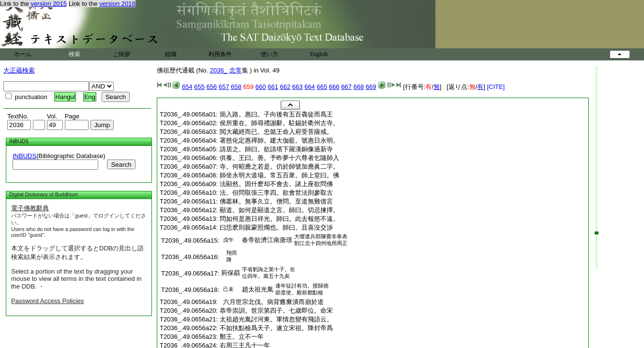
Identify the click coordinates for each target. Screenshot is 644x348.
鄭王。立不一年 (242, 337)
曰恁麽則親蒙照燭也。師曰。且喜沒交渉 (276, 227)
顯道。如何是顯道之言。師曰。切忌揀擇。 (279, 210)
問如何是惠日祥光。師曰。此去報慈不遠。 (279, 219)
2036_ (219, 70)
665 (322, 87)
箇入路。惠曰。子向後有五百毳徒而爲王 (276, 114)
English (319, 54)
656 (212, 87)
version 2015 (49, 4)
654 (187, 87)
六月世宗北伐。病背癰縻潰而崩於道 (272, 302)
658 (236, 87)
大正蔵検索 (19, 70)
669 (371, 87)
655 (199, 87)
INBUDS (24, 156)
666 (334, 87)
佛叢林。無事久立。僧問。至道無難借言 (276, 201)
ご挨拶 (121, 54)
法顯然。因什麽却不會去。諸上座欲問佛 (276, 184)
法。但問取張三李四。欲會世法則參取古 (276, 193)
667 (346, 87)
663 (298, 87)
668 (359, 87)
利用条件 (220, 54)
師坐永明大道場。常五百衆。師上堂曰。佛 (279, 175)
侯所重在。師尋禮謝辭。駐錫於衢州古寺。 (279, 123)
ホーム (23, 54)
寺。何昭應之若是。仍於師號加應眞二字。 (279, 167)
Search (121, 165)
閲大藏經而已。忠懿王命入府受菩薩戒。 (276, 132)
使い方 (270, 54)
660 (261, 87)
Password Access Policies (47, 301)
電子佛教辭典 (30, 208)
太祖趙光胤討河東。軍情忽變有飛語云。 (276, 319)
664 (310, 87)
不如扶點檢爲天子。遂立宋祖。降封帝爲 (276, 328)
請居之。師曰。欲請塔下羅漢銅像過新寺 (276, 149)
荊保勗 (231, 273)
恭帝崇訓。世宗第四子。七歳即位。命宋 (276, 311)
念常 (236, 70)
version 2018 (117, 4)
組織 (171, 54)
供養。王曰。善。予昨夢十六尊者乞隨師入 (279, 158)
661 (273, 87)
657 (224, 87)
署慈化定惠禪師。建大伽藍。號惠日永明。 (279, 140)
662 (285, 87)
